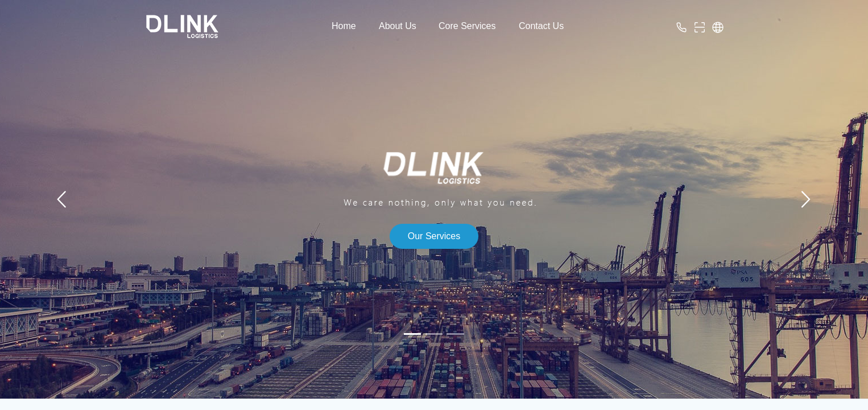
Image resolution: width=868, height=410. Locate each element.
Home (344, 26)
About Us (398, 26)
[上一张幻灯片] (63, 199)
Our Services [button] (434, 236)
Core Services (467, 26)
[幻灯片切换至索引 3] (456, 334)
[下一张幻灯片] (805, 199)
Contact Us (541, 26)
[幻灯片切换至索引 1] (412, 334)
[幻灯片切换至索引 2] (434, 334)
